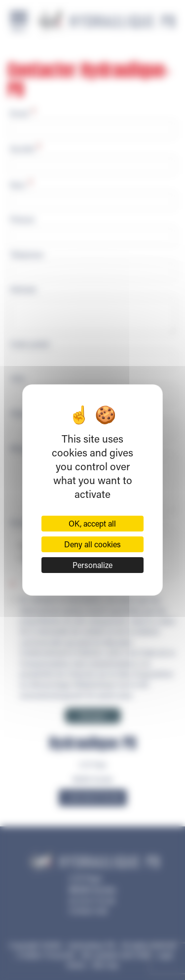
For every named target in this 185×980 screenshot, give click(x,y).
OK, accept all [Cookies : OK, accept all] (92, 523)
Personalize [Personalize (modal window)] (92, 565)
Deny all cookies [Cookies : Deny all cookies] (92, 544)
